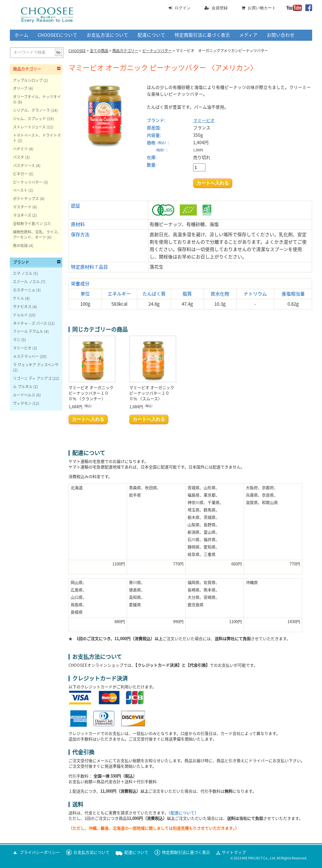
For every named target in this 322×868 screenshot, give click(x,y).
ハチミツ (20, 149)
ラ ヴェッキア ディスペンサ (36, 365)
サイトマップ (234, 852)
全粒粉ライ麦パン (28, 224)
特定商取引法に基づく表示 (202, 35)
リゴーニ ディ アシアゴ (32, 378)
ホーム (21, 35)
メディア (248, 35)
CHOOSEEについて (58, 35)
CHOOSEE (77, 51)
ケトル (19, 298)
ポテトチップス (26, 199)
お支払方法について (107, 35)
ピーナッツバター (28, 182)
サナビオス (22, 307)
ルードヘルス (24, 395)
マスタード (22, 207)
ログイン (183, 8)
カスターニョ (24, 290)
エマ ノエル (23, 273)
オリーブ (20, 88)
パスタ (19, 157)
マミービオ (204, 120)
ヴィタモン (22, 403)
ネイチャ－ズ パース (30, 323)
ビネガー (20, 174)
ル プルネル (23, 387)
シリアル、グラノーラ (31, 110)
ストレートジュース (29, 127)
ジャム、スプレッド (29, 119)
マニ (17, 340)
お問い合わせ (281, 35)
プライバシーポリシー (40, 852)
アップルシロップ (28, 80)
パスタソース (24, 166)
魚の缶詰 (20, 245)
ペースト (20, 190)
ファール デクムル (28, 331)
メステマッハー (26, 356)
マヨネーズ (22, 215)
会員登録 (220, 8)
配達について (151, 35)
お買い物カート (262, 8)
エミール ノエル (26, 282)
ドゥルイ (20, 315)
